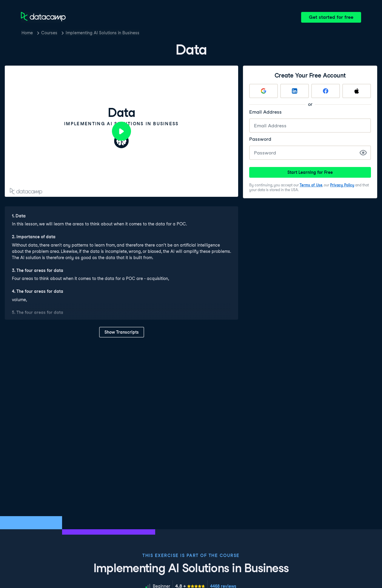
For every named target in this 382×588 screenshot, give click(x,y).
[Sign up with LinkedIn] (295, 91)
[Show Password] (363, 153)
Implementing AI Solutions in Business (103, 33)
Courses (49, 33)
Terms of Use (311, 185)
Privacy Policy (342, 185)
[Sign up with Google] (264, 91)
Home (27, 33)
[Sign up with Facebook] (326, 91)
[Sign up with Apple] (357, 91)
